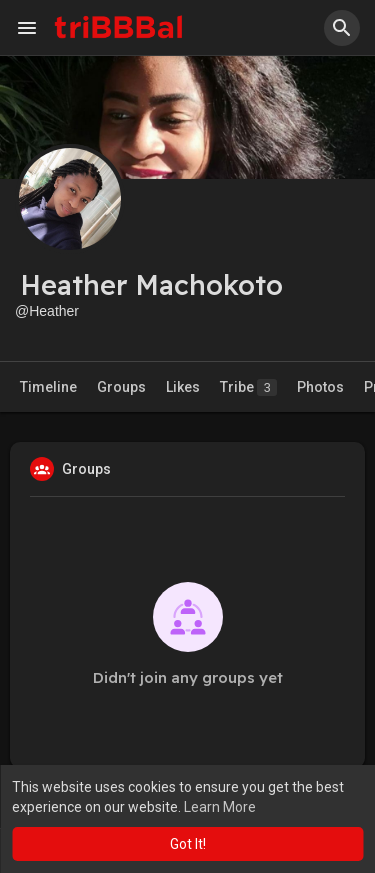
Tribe (248, 387)
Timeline (48, 387)
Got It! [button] (188, 844)
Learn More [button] (220, 807)
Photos (320, 387)
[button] (342, 28)
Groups (121, 387)
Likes (183, 387)
